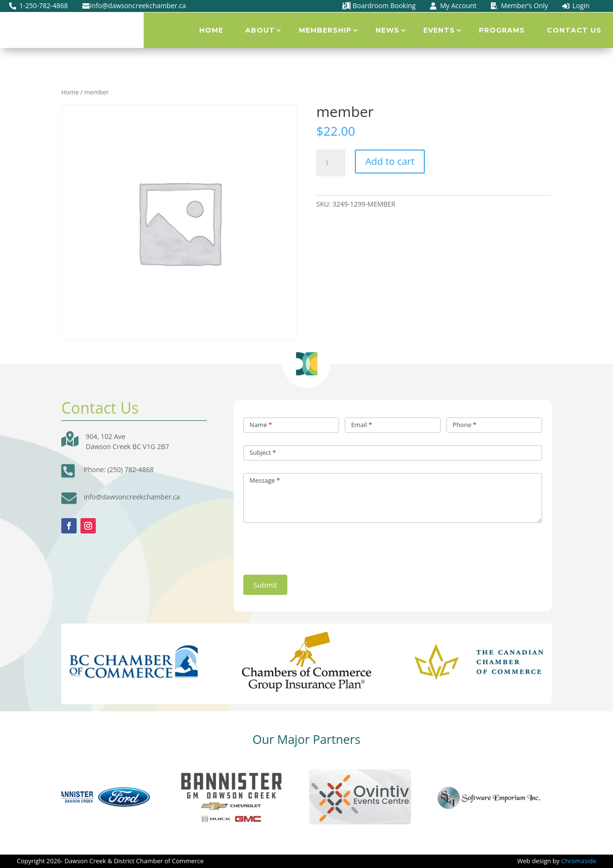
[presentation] (316, 546)
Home (211, 30)
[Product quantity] (330, 163)
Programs (502, 30)
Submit (265, 585)
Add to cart (390, 161)
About (260, 30)
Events (439, 30)
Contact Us (574, 30)
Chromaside (579, 861)
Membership (325, 30)
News (387, 30)
